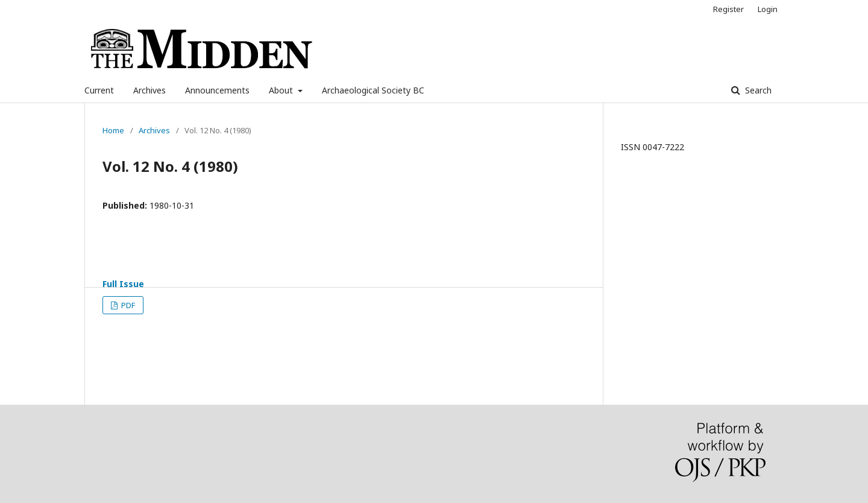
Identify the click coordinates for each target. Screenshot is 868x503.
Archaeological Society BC (373, 90)
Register (728, 9)
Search (757, 90)
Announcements (217, 90)
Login (768, 9)
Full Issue (123, 284)
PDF (127, 305)
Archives (149, 90)
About (282, 90)
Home (113, 130)
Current (99, 90)
